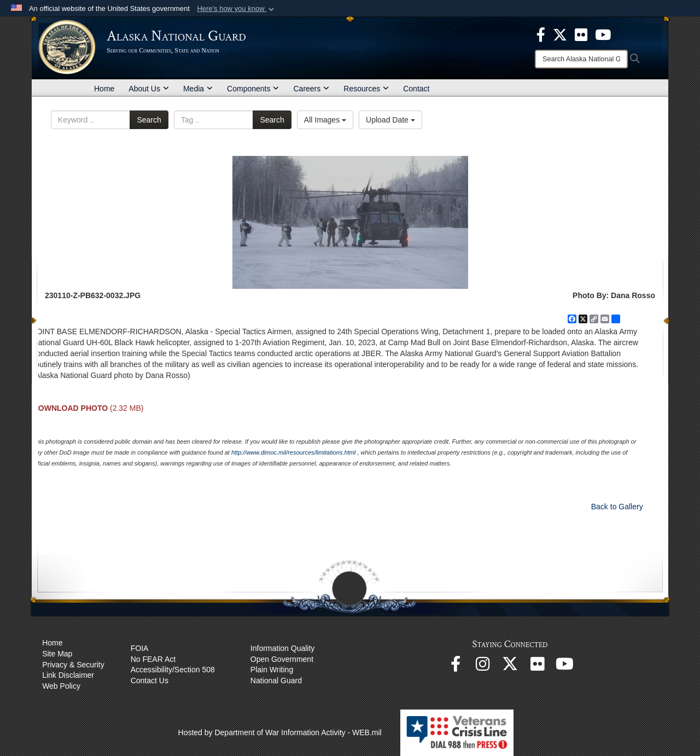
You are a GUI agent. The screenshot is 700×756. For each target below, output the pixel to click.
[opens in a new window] (541, 34)
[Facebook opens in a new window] (456, 667)
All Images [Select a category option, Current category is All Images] (325, 120)
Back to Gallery (617, 507)
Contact (416, 89)
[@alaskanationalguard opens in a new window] (483, 667)
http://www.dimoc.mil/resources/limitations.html (293, 452)
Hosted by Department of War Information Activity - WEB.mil (280, 732)
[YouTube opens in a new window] (565, 667)
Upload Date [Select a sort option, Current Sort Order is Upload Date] (390, 120)
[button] (237, 9)
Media (198, 89)
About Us (149, 89)
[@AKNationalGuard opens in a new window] (510, 667)
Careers (311, 89)
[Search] (581, 59)
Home (104, 89)
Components (253, 89)
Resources (366, 89)
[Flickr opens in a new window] (538, 667)
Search (149, 120)
